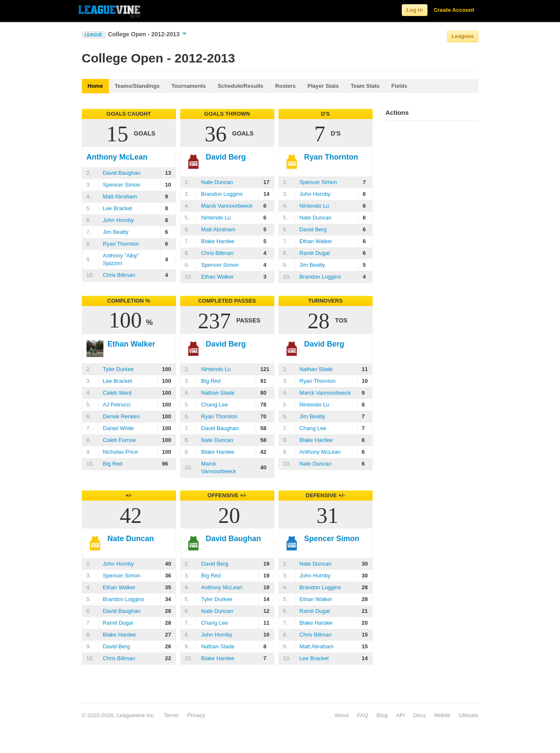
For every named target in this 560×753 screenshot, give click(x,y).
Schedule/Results (241, 86)
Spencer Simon (122, 185)
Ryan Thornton (121, 244)
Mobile (442, 715)
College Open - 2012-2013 (147, 34)
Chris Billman (119, 275)
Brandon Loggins (222, 194)
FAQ (363, 715)
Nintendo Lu (216, 218)
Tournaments (188, 86)
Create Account (454, 10)
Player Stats (323, 86)
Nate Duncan (217, 182)
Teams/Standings (137, 86)
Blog (382, 715)
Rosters (285, 86)
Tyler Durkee (119, 369)
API (400, 715)
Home (95, 86)
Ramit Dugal (315, 253)
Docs (419, 715)
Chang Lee (215, 405)
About (341, 715)
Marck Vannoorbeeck (227, 206)
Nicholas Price (120, 452)
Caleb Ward (117, 393)
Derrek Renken (121, 416)
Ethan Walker (218, 277)
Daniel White (119, 428)
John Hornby (119, 220)
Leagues (463, 36)
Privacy (196, 715)
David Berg (313, 229)
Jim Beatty (116, 232)
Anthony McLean (320, 452)
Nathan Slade (218, 393)
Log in (415, 10)
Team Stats (365, 86)
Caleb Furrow (119, 440)
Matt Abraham (120, 196)
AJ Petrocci (117, 405)
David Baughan (122, 173)
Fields (399, 86)
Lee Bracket (118, 208)
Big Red (113, 464)
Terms (171, 715)
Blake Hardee (218, 241)
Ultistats (468, 715)
